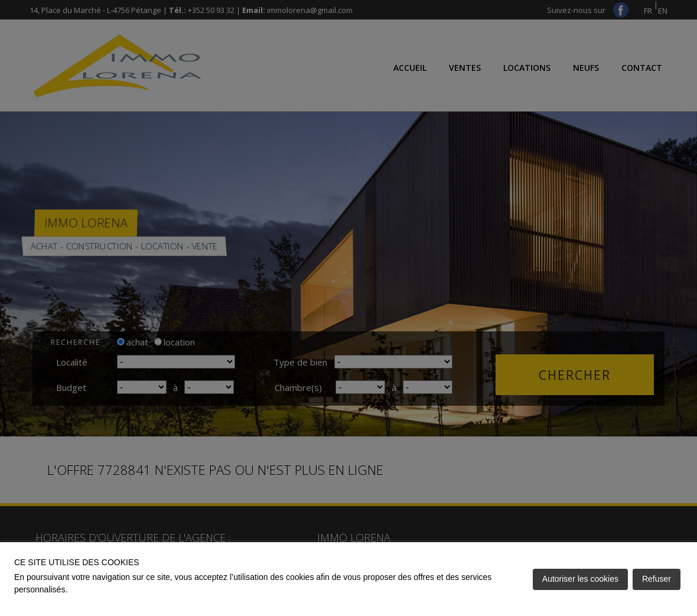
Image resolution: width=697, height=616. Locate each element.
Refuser (657, 579)
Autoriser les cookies (580, 579)
